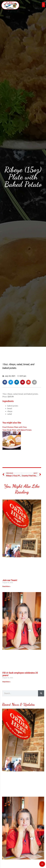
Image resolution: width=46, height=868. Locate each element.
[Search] (41, 695)
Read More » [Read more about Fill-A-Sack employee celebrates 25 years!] (7, 684)
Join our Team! (10, 582)
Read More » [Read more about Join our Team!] (7, 589)
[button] (43, 5)
